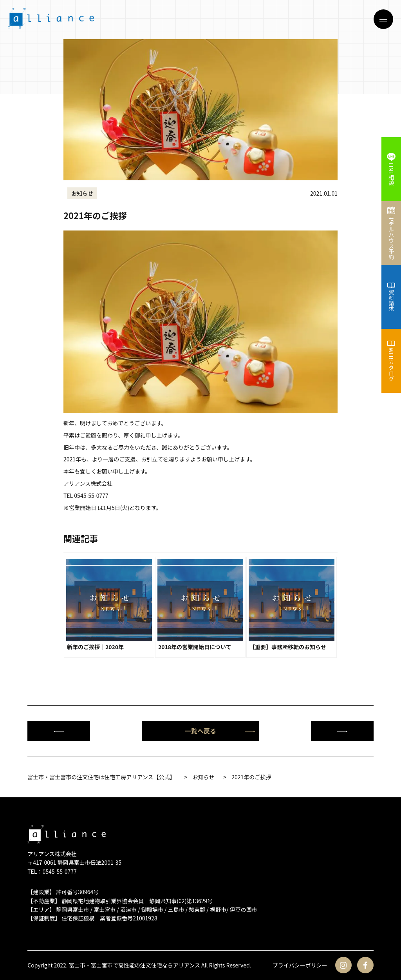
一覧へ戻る (220, 731)
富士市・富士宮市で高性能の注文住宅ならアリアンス (135, 965)
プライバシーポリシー (300, 965)
